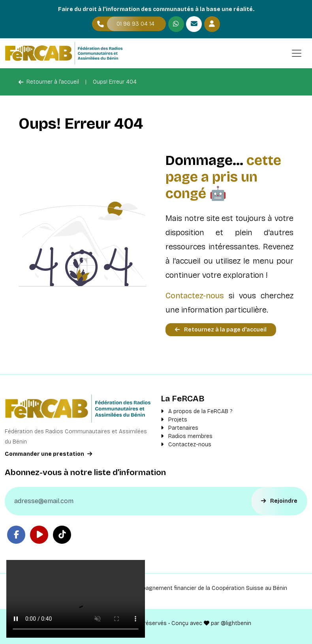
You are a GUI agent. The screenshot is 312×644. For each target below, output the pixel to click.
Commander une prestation (48, 454)
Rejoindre (279, 501)
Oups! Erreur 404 (115, 82)
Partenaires (179, 428)
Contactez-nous (195, 296)
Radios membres (187, 436)
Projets (174, 420)
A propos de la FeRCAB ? (196, 411)
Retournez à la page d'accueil (221, 330)
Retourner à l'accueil (49, 82)
